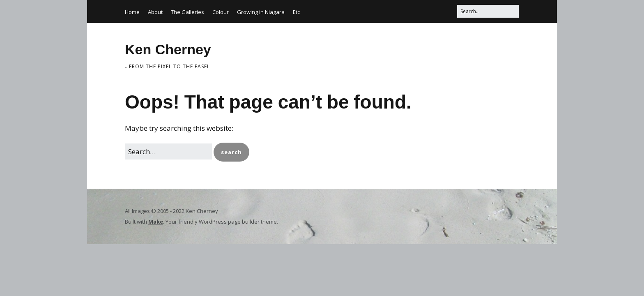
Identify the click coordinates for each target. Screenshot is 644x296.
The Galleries (187, 12)
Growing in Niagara (261, 12)
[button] (231, 152)
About (155, 12)
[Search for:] (488, 11)
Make (156, 222)
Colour (221, 12)
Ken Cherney (168, 49)
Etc (296, 12)
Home (132, 12)
